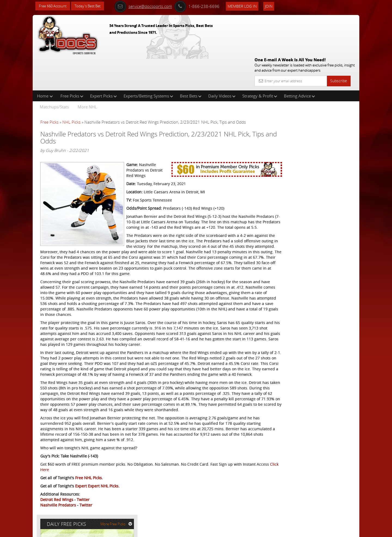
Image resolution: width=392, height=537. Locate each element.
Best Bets (191, 61)
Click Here (77, 476)
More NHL (87, 72)
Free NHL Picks (88, 484)
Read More (337, 176)
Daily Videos (222, 61)
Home (45, 61)
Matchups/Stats (54, 72)
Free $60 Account (54, 6)
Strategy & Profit (260, 61)
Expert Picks (103, 61)
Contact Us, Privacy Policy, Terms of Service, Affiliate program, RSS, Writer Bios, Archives (229, 530)
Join (275, 6)
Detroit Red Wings (57, 506)
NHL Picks (71, 87)
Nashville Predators (58, 511)
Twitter (83, 506)
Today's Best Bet (92, 6)
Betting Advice (299, 61)
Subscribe (339, 42)
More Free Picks (335, 90)
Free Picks (72, 61)
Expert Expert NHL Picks (97, 492)
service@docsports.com (150, 6)
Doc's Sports (313, 134)
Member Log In (249, 6)
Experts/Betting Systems (148, 61)
